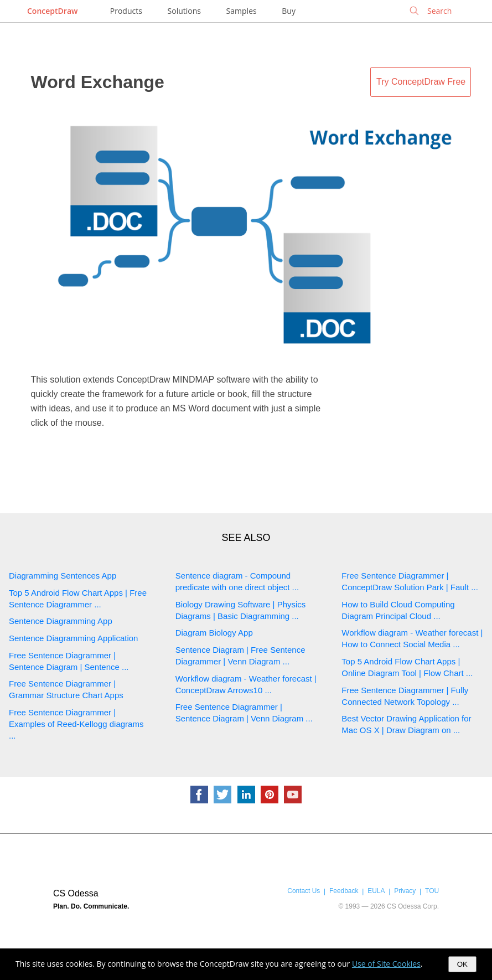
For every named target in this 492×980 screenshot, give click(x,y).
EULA (376, 891)
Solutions (184, 11)
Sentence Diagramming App (61, 621)
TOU (432, 891)
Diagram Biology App (214, 633)
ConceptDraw (52, 11)
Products (126, 11)
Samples (242, 11)
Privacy (405, 891)
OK (462, 964)
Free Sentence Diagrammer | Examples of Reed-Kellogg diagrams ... (76, 724)
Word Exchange (98, 82)
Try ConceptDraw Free (421, 82)
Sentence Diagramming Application (73, 638)
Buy (289, 11)
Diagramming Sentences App (63, 576)
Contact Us (304, 891)
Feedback (344, 891)
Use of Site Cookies (386, 964)
